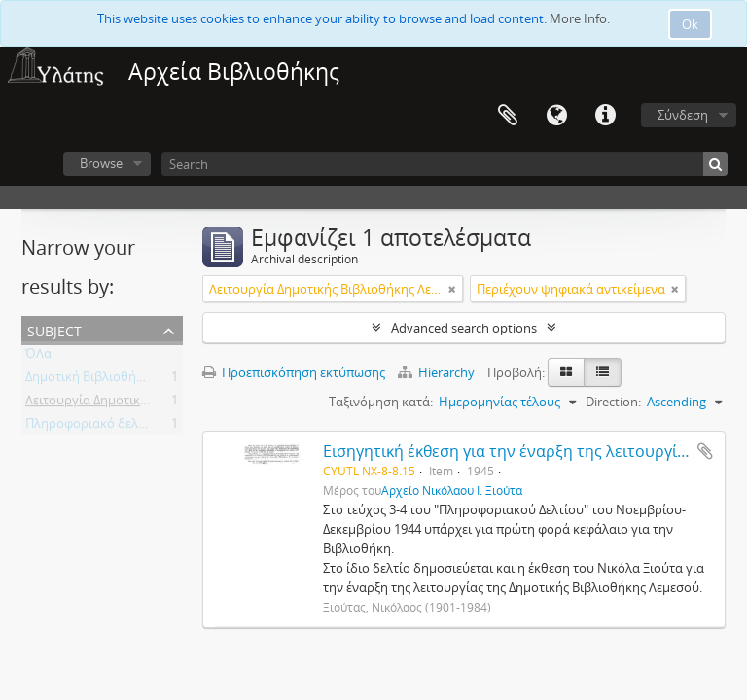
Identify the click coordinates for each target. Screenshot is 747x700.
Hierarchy (438, 372)
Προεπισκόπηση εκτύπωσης (294, 372)
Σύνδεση (683, 115)
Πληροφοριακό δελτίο (90, 427)
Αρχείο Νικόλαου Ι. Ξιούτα (452, 490)
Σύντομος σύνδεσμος (605, 116)
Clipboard (508, 116)
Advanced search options (464, 328)
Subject (54, 329)
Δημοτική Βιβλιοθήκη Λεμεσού (115, 380)
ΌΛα (38, 357)
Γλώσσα (556, 116)
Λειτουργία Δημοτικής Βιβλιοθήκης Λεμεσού (155, 403)
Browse (101, 163)
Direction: (613, 402)
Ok (690, 24)
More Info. (580, 18)
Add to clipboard (705, 451)
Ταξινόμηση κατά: (381, 402)
